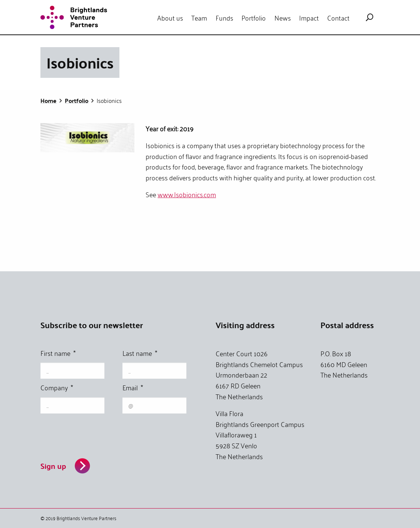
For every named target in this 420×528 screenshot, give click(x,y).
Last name (140, 354)
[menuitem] (170, 18)
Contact (338, 18)
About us (170, 18)
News (283, 18)
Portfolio (254, 18)
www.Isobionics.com (187, 194)
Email (133, 388)
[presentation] (97, 433)
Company (57, 388)
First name (58, 354)
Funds (224, 18)
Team (199, 18)
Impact (309, 18)
